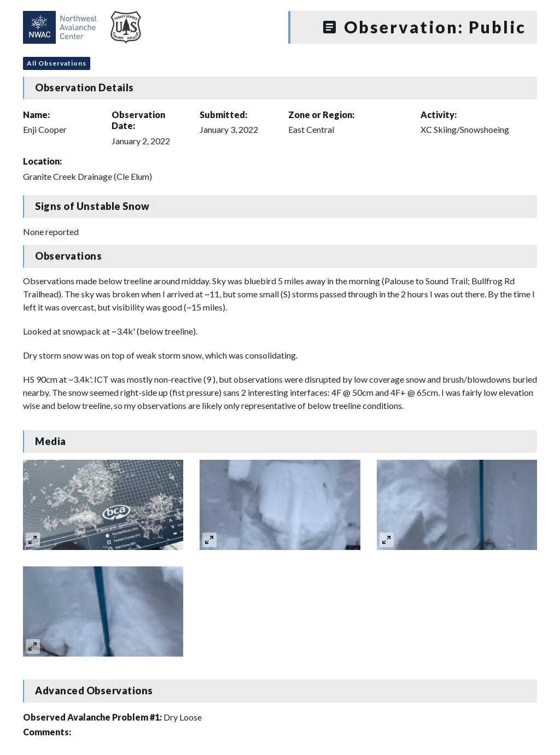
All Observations (57, 63)
